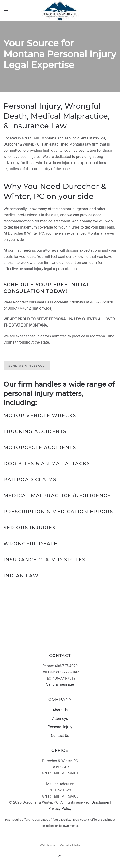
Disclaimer (100, 802)
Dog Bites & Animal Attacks (47, 463)
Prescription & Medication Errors (58, 512)
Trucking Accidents (35, 431)
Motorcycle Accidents (40, 447)
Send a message (60, 684)
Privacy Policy (60, 809)
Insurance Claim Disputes (45, 560)
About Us (60, 710)
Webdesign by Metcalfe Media (60, 845)
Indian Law (21, 576)
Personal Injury (60, 727)
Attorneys (60, 719)
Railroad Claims (30, 479)
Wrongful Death (31, 544)
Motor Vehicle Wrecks (40, 415)
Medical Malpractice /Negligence (57, 495)
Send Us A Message (27, 366)
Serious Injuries (30, 528)
